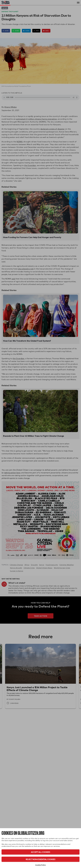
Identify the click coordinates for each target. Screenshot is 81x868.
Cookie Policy (41, 865)
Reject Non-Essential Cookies (40, 859)
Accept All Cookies (40, 852)
